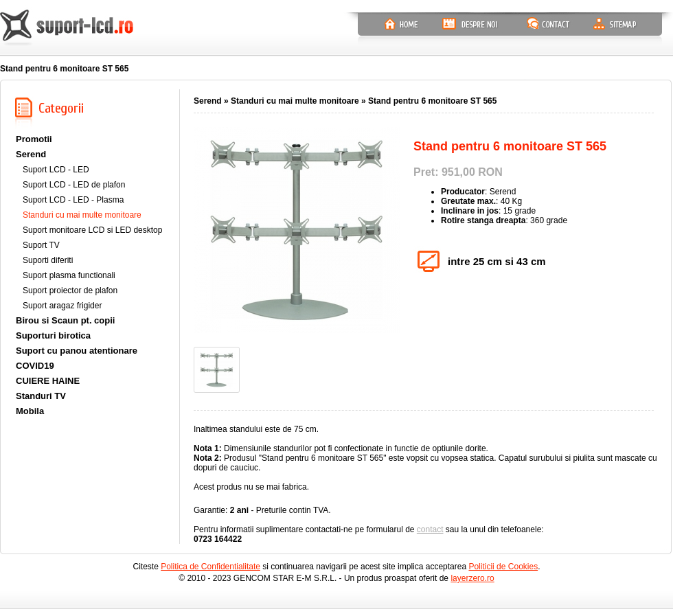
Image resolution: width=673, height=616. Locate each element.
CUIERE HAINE (48, 381)
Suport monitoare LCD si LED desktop (92, 230)
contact (430, 529)
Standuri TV (41, 396)
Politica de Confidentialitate (210, 567)
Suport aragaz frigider (62, 306)
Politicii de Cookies (503, 567)
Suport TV (41, 245)
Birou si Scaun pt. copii (65, 320)
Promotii (34, 139)
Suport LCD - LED (56, 170)
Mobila (30, 411)
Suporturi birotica (53, 335)
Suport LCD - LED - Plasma (73, 200)
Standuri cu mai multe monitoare (82, 215)
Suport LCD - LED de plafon (74, 185)
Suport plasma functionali (69, 275)
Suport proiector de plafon (70, 290)
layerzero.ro (472, 578)
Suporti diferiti (48, 260)
